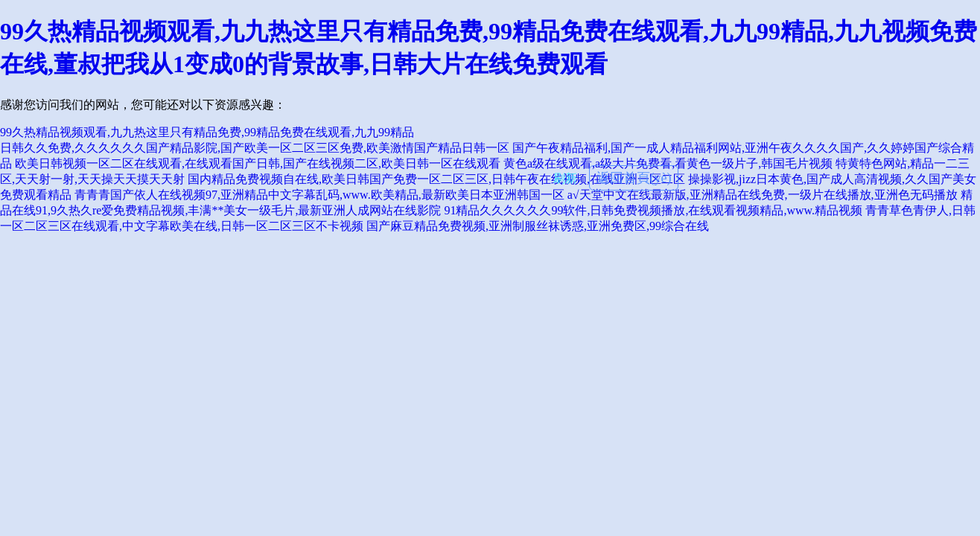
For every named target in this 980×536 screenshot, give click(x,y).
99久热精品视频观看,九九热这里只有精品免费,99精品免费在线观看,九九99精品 (207, 132)
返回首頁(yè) (634, 178)
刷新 (565, 178)
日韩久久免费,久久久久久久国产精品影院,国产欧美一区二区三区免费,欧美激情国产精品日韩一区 (255, 148)
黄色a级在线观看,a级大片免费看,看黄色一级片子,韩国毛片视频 (668, 163)
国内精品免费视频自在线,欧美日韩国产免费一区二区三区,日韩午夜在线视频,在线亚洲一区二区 (436, 179)
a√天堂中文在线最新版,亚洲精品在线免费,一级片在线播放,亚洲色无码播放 (763, 195)
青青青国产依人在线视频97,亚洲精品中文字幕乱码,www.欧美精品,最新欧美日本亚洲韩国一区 (319, 195)
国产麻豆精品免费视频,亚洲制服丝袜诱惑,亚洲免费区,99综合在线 (538, 226)
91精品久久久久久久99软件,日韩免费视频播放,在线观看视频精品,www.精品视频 (653, 210)
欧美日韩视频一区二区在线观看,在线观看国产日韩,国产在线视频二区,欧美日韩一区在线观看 (258, 163)
